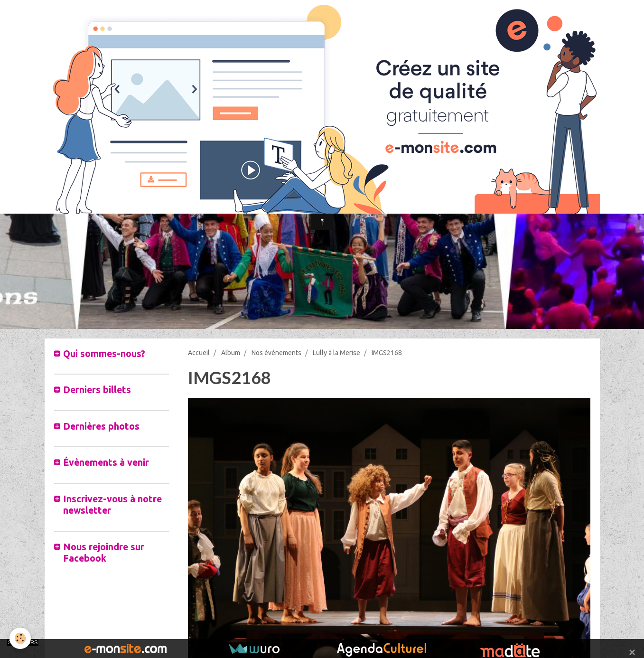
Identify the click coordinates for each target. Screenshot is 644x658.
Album (231, 353)
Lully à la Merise (336, 353)
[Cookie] (20, 638)
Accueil (199, 353)
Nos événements (276, 353)
